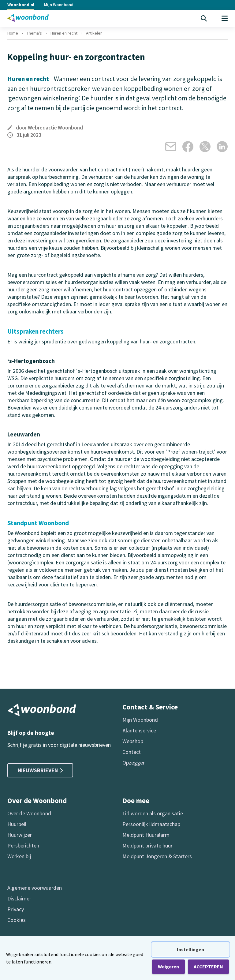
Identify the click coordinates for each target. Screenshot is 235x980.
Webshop (133, 741)
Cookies (17, 920)
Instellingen (190, 949)
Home (13, 33)
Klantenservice (139, 730)
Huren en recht (64, 33)
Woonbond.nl (21, 5)
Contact (132, 752)
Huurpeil (17, 824)
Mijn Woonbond (59, 5)
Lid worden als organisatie (153, 813)
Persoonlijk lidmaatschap (151, 824)
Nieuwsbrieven (40, 770)
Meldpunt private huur (147, 845)
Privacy (16, 909)
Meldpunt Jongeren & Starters (157, 856)
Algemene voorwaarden (35, 888)
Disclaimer (19, 898)
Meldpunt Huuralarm (146, 835)
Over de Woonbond (29, 813)
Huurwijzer (20, 835)
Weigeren (168, 967)
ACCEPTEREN (208, 967)
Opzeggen (134, 763)
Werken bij (19, 856)
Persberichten (23, 845)
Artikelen (94, 33)
